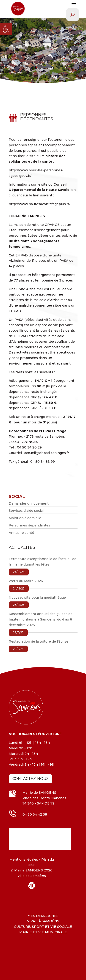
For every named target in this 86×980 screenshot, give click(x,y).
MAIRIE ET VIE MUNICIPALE (43, 932)
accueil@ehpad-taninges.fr (47, 453)
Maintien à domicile (25, 518)
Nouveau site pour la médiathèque (37, 598)
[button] (6, 29)
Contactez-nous (31, 779)
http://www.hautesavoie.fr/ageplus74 (39, 204)
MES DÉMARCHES (43, 916)
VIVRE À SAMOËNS (43, 921)
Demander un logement (29, 503)
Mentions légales (24, 859)
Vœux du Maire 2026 (26, 581)
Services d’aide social (26, 511)
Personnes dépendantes (29, 525)
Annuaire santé (21, 533)
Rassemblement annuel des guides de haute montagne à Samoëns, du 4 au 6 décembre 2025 (41, 619)
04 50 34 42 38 (35, 814)
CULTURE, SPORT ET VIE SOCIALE (43, 927)
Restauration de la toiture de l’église (39, 641)
